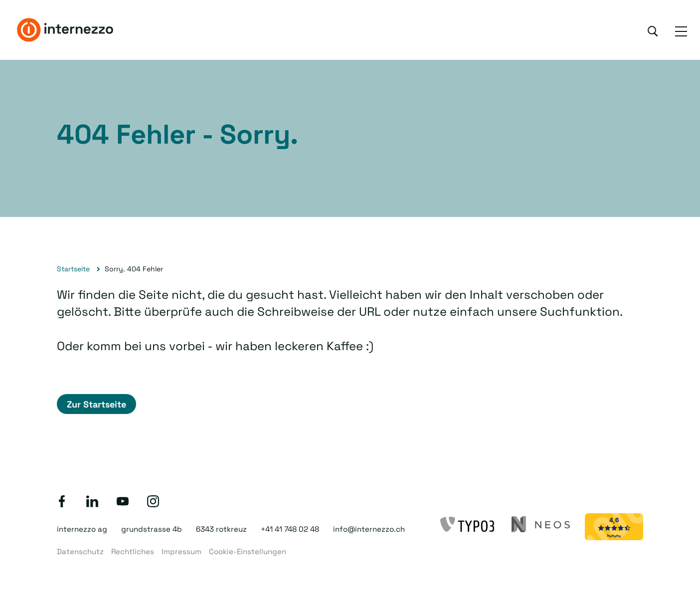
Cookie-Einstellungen (248, 551)
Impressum (181, 551)
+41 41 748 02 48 (290, 529)
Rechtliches (133, 551)
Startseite (73, 269)
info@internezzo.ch (369, 529)
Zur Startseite (96, 404)
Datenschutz (80, 551)
